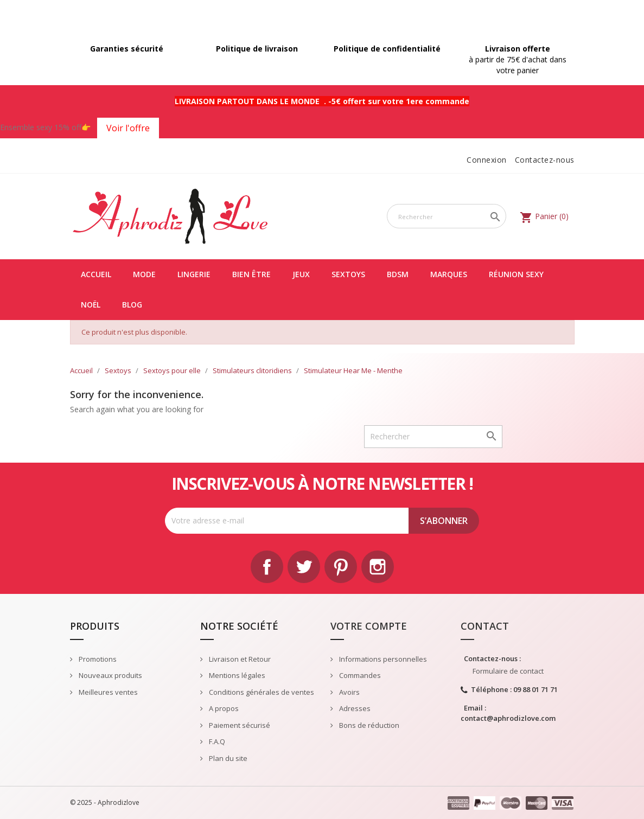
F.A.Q (216, 741)
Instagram (378, 567)
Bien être (251, 274)
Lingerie (194, 274)
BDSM (398, 274)
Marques (449, 274)
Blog (132, 305)
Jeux (301, 274)
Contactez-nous (545, 160)
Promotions (97, 659)
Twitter (304, 567)
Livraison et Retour (239, 659)
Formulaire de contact (508, 671)
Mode (144, 274)
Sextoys (348, 274)
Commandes (359, 675)
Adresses (354, 708)
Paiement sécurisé (239, 725)
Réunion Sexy (516, 274)
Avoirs (349, 692)
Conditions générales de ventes (261, 692)
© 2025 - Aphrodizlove (105, 802)
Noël (91, 305)
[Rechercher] (447, 216)
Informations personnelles (382, 659)
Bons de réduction (368, 725)
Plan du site (227, 758)
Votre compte (369, 626)
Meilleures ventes (107, 692)
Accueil (96, 274)
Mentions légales (236, 675)
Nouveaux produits (110, 675)
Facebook (267, 567)
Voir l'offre (128, 128)
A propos (223, 708)
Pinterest (341, 567)
